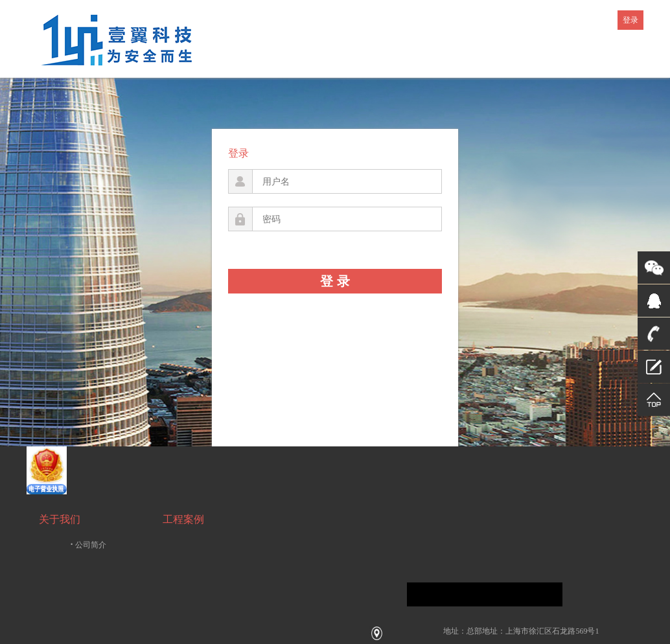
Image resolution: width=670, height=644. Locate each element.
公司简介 (89, 545)
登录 (630, 20)
